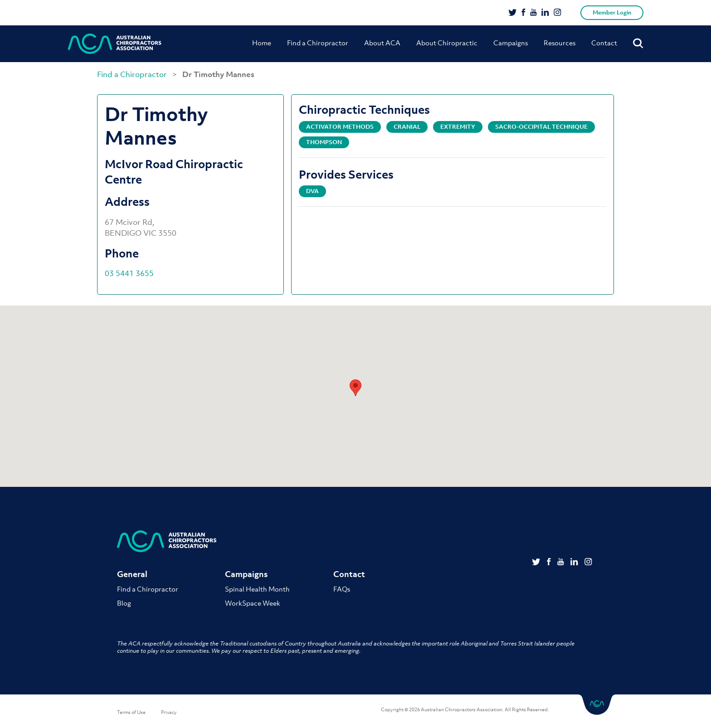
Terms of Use (131, 712)
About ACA (382, 43)
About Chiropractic (447, 43)
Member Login (612, 12)
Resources (560, 43)
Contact (604, 43)
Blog (124, 603)
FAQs (342, 589)
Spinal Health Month (257, 589)
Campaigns (511, 43)
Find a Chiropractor (318, 43)
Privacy (169, 712)
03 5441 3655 (129, 273)
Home (262, 43)
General (132, 574)
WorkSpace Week (253, 603)
